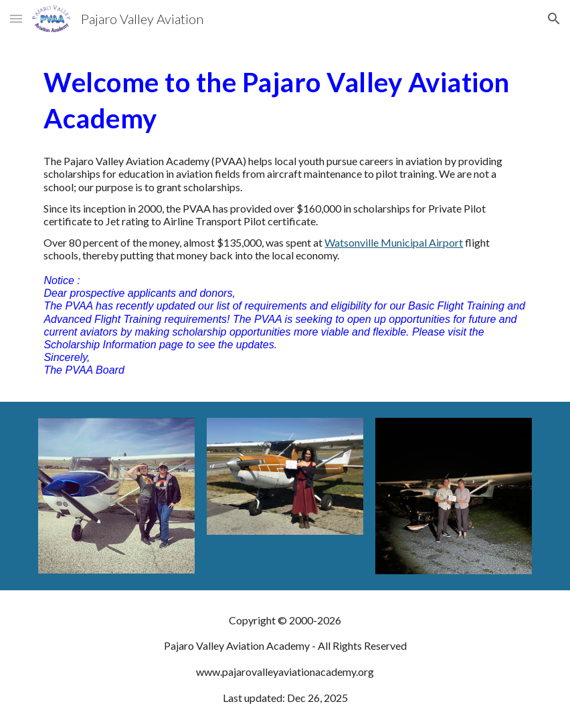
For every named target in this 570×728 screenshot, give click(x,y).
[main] (285, 99)
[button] (16, 18)
